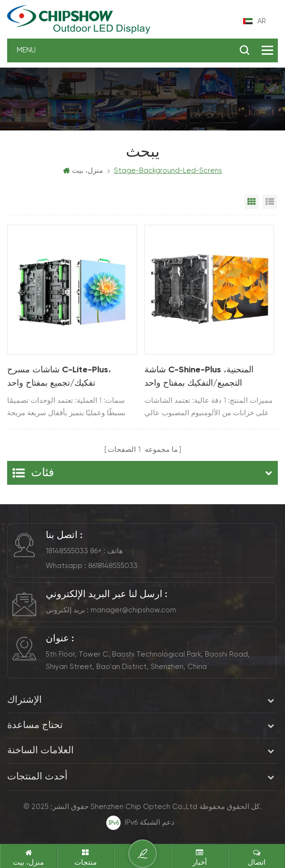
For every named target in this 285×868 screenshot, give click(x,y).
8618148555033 (113, 566)
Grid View (252, 202)
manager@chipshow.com (133, 610)
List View (270, 202)
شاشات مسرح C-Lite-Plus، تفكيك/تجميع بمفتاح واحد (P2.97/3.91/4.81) (59, 378)
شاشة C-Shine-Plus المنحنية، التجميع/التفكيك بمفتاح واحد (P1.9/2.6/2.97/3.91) (199, 378)
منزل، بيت (83, 171)
